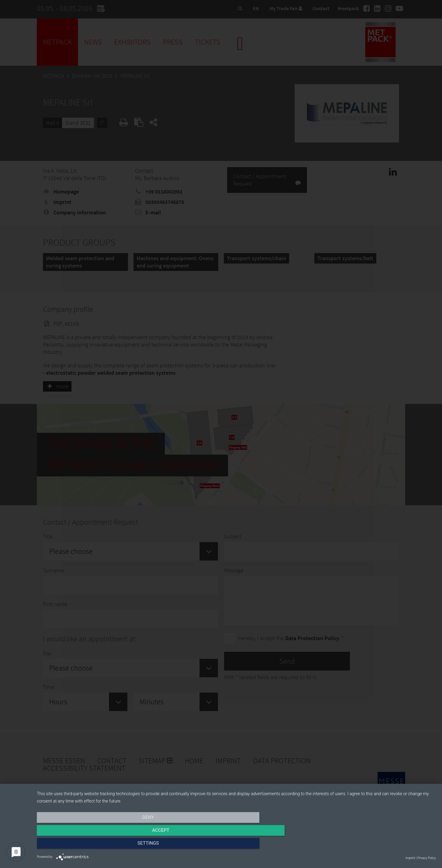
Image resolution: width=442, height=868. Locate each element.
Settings (376, 846)
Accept (236, 846)
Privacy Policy (427, 858)
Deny (97, 846)
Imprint (410, 858)
